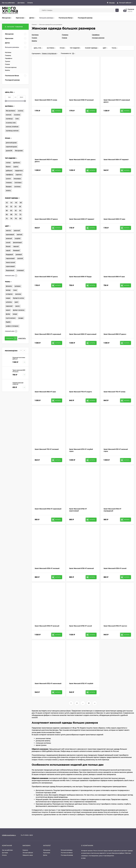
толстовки (18, 183)
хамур (15, 314)
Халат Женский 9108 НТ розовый (81, 100)
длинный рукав (11, 143)
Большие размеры (67, 850)
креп (16, 302)
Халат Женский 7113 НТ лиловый (47, 449)
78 (16, 218)
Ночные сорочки (98, 38)
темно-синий (10, 262)
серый (8, 250)
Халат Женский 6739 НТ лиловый (47, 568)
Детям (45, 855)
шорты (16, 167)
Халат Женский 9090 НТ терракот (82, 219)
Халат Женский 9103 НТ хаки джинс (82, 160)
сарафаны (9, 175)
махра (8, 298)
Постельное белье (67, 853)
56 (20, 206)
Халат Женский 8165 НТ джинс (115, 334)
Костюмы (35, 35)
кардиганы (19, 171)
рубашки (9, 171)
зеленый (9, 238)
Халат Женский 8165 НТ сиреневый (48, 334)
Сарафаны (96, 35)
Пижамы (65, 35)
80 (20, 218)
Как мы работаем (8, 3)
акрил (8, 310)
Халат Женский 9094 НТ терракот (116, 160)
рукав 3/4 (9, 151)
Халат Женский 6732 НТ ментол (115, 626)
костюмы (17, 187)
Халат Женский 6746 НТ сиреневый (48, 509)
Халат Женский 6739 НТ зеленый (81, 568)
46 (16, 203)
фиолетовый (17, 242)
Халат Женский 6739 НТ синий (115, 568)
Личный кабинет (28, 853)
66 (7, 214)
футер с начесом (19, 310)
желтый (19, 235)
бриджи (9, 187)
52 (11, 206)
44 (11, 203)
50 (7, 206)
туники (8, 179)
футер (8, 314)
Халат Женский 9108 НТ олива (46, 100)
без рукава (19, 151)
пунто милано (11, 318)
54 (16, 206)
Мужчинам (47, 853)
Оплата (30, 3)
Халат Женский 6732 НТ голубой (81, 683)
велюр (8, 290)
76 (11, 218)
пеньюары (17, 179)
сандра (21, 318)
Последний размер (67, 855)
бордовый (9, 254)
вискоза (18, 294)
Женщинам (47, 850)
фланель (9, 286)
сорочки (19, 175)
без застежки (10, 111)
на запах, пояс (11, 123)
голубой (18, 238)
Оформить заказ (28, 855)
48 (21, 203)
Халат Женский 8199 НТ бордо (80, 277)
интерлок (9, 294)
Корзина (25, 850)
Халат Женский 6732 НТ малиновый (48, 683)
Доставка (21, 3)
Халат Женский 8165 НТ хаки (45, 392)
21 (89, 703)
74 (7, 218)
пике (15, 290)
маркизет (9, 306)
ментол (8, 230)
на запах (17, 115)
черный (16, 246)
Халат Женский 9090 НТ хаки (114, 219)
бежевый (16, 250)
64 (20, 211)
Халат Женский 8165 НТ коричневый (83, 334)
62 (16, 211)
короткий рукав (11, 147)
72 (20, 214)
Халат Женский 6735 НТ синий (80, 626)
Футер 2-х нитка (18, 298)
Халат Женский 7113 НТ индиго (80, 392)
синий (8, 242)
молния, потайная (12, 127)
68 (11, 214)
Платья (64, 38)
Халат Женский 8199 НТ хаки (114, 277)
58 (7, 211)
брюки (8, 167)
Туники (34, 38)
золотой (20, 258)
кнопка (20, 111)
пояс (17, 119)
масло (17, 306)
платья (8, 163)
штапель (9, 302)
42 (7, 203)
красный (17, 230)
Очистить (22, 338)
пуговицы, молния (12, 131)
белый (8, 246)
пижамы (9, 183)
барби (8, 322)
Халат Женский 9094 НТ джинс (46, 219)
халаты (8, 190)
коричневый (10, 266)
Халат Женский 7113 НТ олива (114, 392)
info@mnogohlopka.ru (9, 835)
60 (11, 211)
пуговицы (9, 119)
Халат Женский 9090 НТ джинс (46, 277)
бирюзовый (10, 270)
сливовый (20, 270)
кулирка (18, 286)
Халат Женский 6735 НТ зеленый (47, 626)
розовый (19, 254)
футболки (17, 163)
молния (9, 115)
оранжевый (10, 235)
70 (16, 214)
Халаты (34, 41)
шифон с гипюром (12, 326)
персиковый (10, 258)
